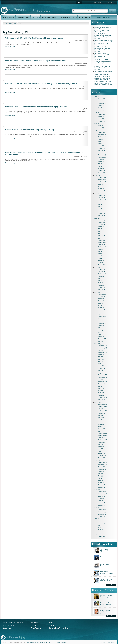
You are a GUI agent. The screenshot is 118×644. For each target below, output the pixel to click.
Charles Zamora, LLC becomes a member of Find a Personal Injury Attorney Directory (104, 61)
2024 (97, 113)
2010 (98, 431)
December (102, 114)
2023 (97, 124)
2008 (97, 490)
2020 (97, 175)
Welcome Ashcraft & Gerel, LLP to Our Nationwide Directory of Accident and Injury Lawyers (41, 84)
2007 (97, 508)
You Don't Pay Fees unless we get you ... (106, 580)
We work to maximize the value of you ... (106, 596)
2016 (97, 267)
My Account (98, 2)
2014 (98, 315)
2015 (97, 292)
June (100, 108)
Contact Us (111, 2)
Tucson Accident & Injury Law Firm (106, 550)
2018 (97, 218)
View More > (111, 585)
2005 (97, 535)
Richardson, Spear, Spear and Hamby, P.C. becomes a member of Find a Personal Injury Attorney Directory (104, 30)
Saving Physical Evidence (105, 565)
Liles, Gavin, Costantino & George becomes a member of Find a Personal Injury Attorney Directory (103, 36)
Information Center (9, 625)
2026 (97, 97)
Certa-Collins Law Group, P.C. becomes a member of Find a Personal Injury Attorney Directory (103, 67)
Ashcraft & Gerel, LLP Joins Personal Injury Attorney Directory (29, 130)
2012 (98, 373)
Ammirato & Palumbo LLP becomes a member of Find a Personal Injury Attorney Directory (103, 56)
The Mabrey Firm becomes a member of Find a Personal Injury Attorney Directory (103, 78)
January (101, 99)
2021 (15, 24)
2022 (97, 131)
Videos (51, 625)
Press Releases (36, 628)
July (100, 164)
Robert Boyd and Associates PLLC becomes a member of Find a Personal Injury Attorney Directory (103, 84)
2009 (98, 461)
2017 (97, 238)
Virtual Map (35, 622)
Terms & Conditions (61, 642)
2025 (97, 101)
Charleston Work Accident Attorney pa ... (106, 612)
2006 (97, 519)
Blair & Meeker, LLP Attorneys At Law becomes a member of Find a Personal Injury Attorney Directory (104, 43)
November (102, 135)
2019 (97, 193)
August (101, 106)
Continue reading (10, 46)
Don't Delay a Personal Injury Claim (107, 572)
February (102, 121)
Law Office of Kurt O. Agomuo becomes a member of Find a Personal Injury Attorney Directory (103, 49)
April (100, 126)
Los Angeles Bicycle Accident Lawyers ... (106, 604)
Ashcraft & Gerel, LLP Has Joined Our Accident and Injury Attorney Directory (35, 61)
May (100, 144)
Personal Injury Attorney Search (59, 628)
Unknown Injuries (105, 557)
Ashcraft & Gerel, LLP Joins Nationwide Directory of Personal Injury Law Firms (36, 107)
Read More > (111, 616)
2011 (98, 402)
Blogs (51, 622)
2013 (98, 344)
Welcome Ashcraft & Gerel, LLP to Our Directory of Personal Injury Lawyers (35, 38)
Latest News (8, 24)
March (101, 110)
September (102, 103)
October (101, 198)
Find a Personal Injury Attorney (13, 622)
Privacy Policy (50, 642)
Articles (33, 625)
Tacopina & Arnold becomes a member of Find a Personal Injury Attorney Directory (103, 73)
